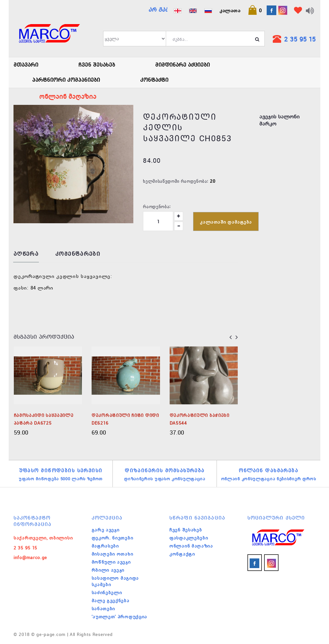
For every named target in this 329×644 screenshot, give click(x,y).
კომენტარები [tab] (78, 254)
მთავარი (26, 65)
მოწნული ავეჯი (111, 562)
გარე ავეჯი (106, 530)
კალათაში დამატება (226, 222)
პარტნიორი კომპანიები (66, 80)
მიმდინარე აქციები (182, 65)
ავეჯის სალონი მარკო (279, 120)
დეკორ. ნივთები (112, 538)
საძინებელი (107, 593)
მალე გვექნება (111, 601)
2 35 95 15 (300, 39)
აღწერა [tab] (26, 254)
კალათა (230, 10)
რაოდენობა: (157, 206)
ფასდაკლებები (189, 538)
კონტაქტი (154, 80)
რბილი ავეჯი (108, 570)
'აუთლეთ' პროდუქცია (120, 617)
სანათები (103, 609)
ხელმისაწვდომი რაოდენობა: (176, 181)
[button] (255, 10)
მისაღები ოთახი (112, 554)
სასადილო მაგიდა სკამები (115, 581)
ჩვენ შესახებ (97, 65)
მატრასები (105, 546)
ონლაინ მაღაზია (191, 546)
